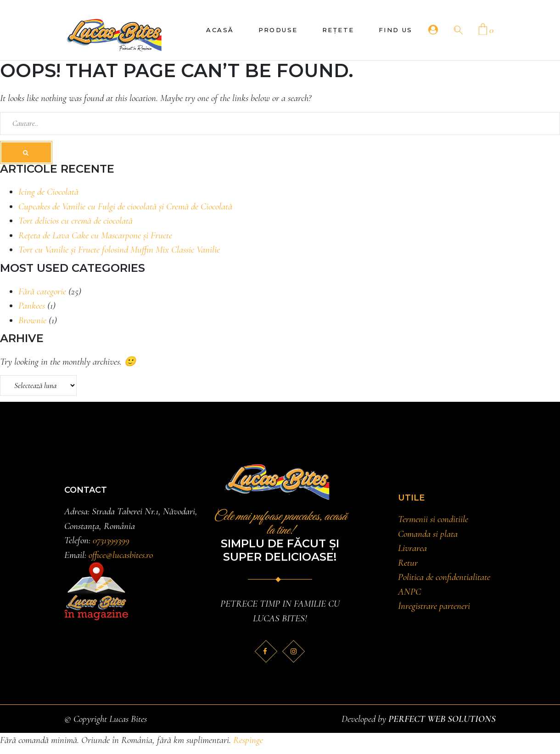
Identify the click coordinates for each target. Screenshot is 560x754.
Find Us (396, 30)
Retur (408, 563)
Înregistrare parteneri (434, 606)
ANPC (409, 592)
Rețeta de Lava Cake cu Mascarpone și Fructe (95, 235)
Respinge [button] (248, 740)
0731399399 (111, 540)
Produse (278, 30)
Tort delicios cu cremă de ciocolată (76, 221)
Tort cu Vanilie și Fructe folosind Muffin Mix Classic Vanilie (119, 250)
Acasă (220, 30)
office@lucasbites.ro (121, 555)
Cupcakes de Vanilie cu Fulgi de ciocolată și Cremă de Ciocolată (125, 206)
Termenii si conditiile (433, 519)
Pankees (32, 306)
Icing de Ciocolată (48, 192)
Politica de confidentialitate (444, 577)
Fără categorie (42, 291)
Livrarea (412, 548)
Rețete (338, 30)
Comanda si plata (428, 534)
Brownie (32, 320)
